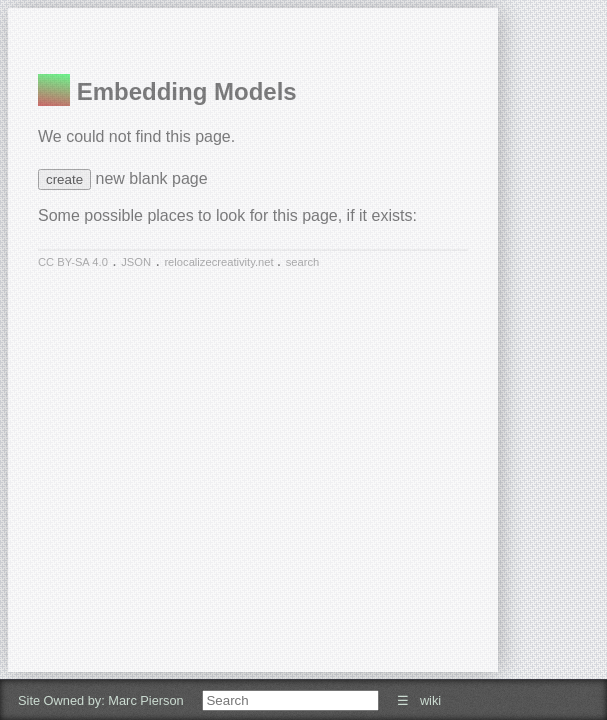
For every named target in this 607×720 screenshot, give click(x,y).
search (303, 262)
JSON (136, 262)
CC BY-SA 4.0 (73, 262)
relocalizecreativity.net (220, 262)
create (64, 179)
